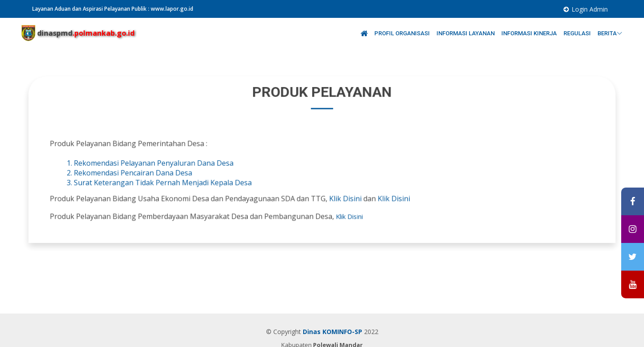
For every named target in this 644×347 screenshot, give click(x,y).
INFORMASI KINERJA (530, 33)
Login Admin (590, 9)
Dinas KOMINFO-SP (333, 332)
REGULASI (578, 33)
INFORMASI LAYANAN (466, 33)
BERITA (610, 33)
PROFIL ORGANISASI (403, 33)
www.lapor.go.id (172, 9)
